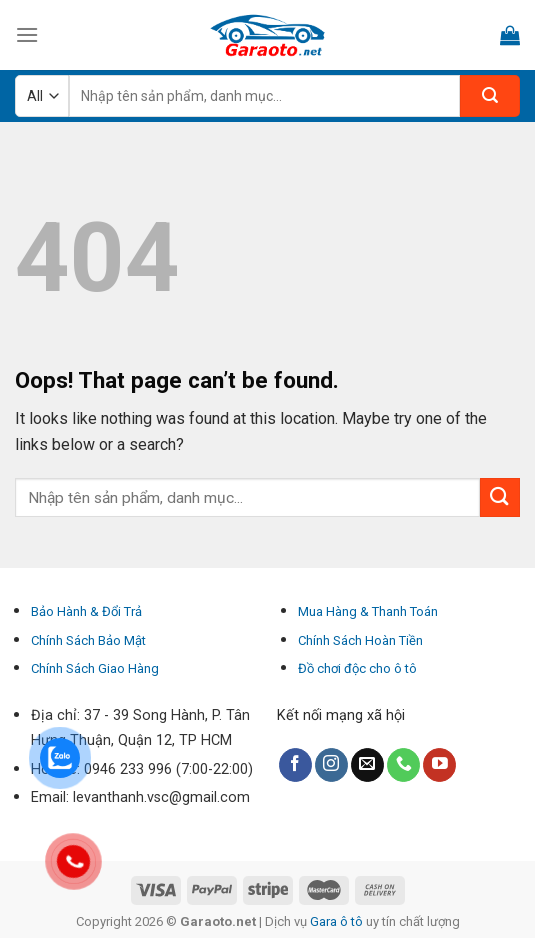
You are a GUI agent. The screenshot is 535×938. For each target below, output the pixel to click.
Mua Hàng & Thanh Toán (368, 611)
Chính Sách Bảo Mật (88, 640)
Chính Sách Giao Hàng (95, 668)
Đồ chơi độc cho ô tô (357, 668)
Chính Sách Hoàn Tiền (360, 640)
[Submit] (500, 497)
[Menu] (27, 34)
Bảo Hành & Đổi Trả (86, 611)
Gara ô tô (338, 921)
